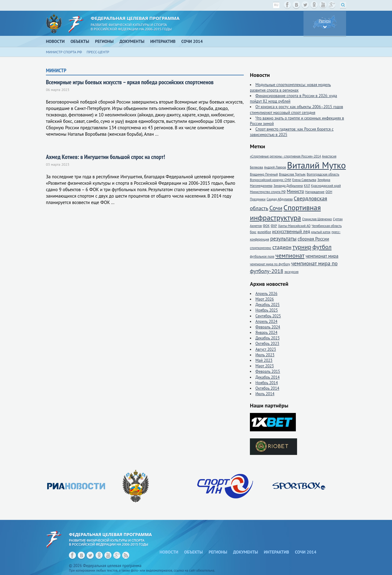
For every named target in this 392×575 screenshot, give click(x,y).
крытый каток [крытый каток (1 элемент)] (321, 232)
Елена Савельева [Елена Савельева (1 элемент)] (304, 180)
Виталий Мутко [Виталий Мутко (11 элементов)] (316, 165)
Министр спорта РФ (64, 52)
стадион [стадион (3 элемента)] (282, 247)
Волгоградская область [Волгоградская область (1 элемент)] (323, 174)
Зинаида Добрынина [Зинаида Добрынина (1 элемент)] (288, 186)
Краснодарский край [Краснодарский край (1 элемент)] (326, 186)
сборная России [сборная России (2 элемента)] (313, 239)
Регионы (104, 41)
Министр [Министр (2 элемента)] (295, 191)
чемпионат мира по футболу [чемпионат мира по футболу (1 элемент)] (270, 264)
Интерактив (163, 41)
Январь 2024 (266, 333)
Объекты (80, 41)
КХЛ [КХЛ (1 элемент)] (307, 186)
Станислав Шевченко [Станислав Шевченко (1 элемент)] (317, 219)
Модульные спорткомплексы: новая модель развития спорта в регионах (290, 87)
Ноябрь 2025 (267, 310)
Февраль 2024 (268, 327)
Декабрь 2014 (268, 377)
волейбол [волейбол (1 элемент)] (264, 232)
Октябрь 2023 (267, 344)
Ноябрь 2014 (267, 383)
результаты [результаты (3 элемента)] (283, 238)
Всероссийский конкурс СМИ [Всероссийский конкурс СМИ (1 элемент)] (271, 180)
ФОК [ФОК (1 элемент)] (266, 226)
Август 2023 (266, 349)
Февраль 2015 (268, 371)
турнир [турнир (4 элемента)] (302, 247)
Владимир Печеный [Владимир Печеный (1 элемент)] (264, 174)
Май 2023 (264, 360)
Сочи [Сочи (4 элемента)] (276, 208)
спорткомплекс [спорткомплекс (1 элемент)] (261, 248)
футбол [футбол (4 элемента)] (322, 247)
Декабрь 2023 (268, 338)
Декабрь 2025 (268, 305)
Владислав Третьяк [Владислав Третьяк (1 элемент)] (292, 174)
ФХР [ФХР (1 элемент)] (274, 226)
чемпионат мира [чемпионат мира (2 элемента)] (322, 256)
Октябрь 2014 (267, 388)
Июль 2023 (265, 355)
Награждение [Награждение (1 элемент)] (315, 192)
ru (276, 5)
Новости (55, 41)
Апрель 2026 (266, 294)
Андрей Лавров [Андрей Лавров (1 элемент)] (275, 167)
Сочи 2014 (192, 41)
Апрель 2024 (266, 322)
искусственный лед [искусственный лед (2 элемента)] (291, 231)
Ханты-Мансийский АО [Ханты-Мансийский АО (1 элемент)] (294, 226)
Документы (132, 41)
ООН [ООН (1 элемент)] (329, 192)
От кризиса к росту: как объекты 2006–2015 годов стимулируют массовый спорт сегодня (296, 110)
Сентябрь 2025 (268, 316)
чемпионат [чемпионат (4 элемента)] (290, 255)
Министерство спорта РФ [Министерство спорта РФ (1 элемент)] (268, 192)
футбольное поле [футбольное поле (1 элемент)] (262, 256)
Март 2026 (265, 299)
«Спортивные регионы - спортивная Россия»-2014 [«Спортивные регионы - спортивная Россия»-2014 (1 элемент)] (285, 156)
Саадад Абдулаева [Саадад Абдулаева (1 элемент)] (280, 199)
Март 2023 (265, 366)
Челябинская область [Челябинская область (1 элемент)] (326, 226)
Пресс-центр (98, 52)
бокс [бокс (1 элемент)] (253, 232)
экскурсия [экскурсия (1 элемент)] (291, 272)
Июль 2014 (265, 394)
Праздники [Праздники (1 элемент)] (258, 199)
